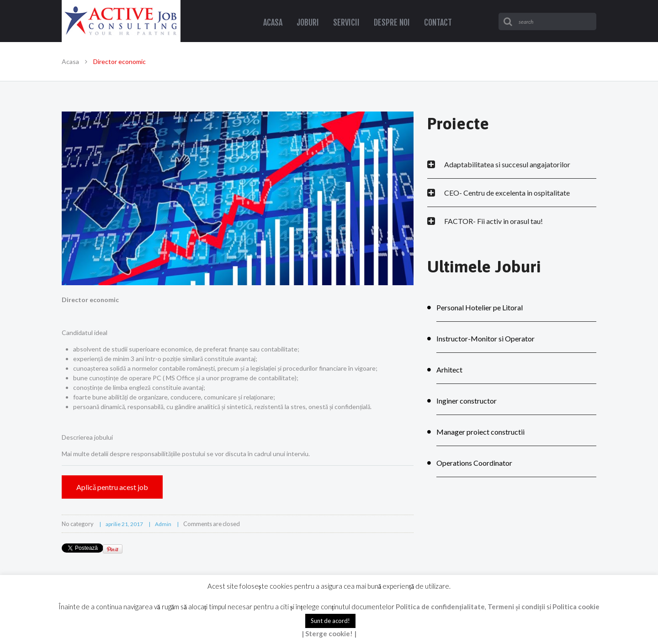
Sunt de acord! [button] (330, 621)
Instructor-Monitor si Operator (486, 338)
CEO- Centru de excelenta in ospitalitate (507, 193)
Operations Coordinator (474, 463)
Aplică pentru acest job (112, 487)
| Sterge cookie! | (329, 633)
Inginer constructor (467, 401)
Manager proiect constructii (480, 432)
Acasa (70, 61)
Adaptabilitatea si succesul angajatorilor (507, 164)
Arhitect (449, 370)
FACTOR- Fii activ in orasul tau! (493, 221)
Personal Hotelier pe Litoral (480, 307)
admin (163, 524)
